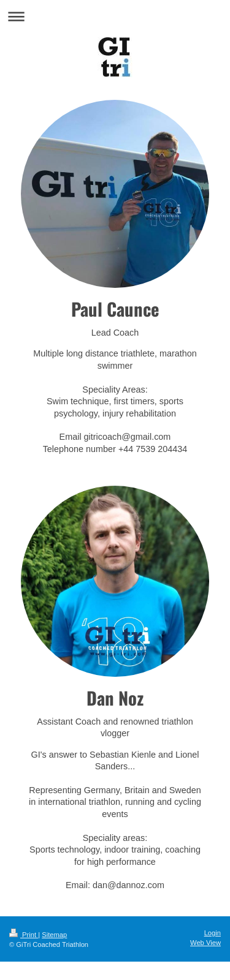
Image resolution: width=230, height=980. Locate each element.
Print (24, 935)
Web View (205, 943)
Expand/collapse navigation (115, 16)
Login (213, 933)
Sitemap (54, 935)
